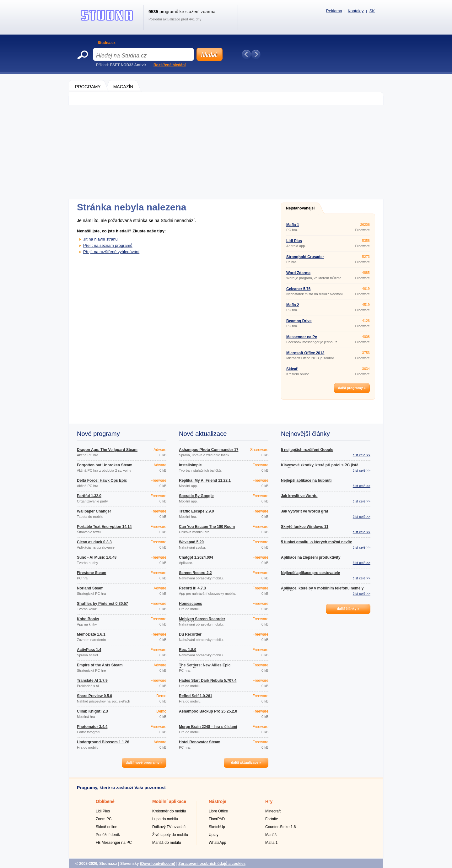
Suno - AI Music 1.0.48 (97, 557)
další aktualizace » (246, 762)
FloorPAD (217, 819)
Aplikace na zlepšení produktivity (311, 557)
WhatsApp (217, 843)
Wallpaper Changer (94, 511)
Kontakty (356, 11)
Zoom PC (104, 819)
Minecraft (273, 811)
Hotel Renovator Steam (200, 742)
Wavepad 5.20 (191, 542)
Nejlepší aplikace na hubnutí (306, 480)
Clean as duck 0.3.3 (94, 542)
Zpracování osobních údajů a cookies (212, 864)
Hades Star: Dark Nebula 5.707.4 (208, 681)
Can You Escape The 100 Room (207, 527)
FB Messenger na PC (114, 843)
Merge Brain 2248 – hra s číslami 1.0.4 (208, 729)
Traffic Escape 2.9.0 (196, 511)
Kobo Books (88, 619)
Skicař (292, 369)
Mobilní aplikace (169, 801)
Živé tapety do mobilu (170, 835)
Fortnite (272, 819)
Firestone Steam (91, 573)
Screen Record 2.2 (195, 573)
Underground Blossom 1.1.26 (103, 742)
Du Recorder (190, 634)
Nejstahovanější (300, 208)
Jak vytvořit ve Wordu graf (305, 511)
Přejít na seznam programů (108, 245)
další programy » (352, 388)
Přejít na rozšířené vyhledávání (111, 252)
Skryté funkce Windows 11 (305, 527)
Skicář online (107, 827)
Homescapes (191, 604)
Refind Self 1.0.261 (196, 696)
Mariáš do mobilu (167, 843)
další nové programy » (144, 762)
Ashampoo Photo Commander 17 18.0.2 (209, 452)
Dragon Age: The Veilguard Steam (107, 450)
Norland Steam (90, 588)
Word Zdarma (298, 273)
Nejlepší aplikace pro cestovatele (310, 573)
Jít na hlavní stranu (100, 239)
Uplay (214, 835)
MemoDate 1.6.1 (91, 634)
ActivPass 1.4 (89, 650)
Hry (269, 801)
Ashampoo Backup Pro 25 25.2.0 (208, 711)
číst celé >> (362, 455)
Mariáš (271, 835)
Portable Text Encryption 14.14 (104, 527)
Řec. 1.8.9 (188, 650)
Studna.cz (107, 43)
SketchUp (217, 827)
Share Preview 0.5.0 (94, 696)
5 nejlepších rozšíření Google (307, 450)
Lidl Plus (294, 241)
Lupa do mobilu (165, 819)
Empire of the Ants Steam (100, 665)
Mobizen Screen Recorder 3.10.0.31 (202, 621)
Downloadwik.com (158, 864)
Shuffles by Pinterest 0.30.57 (102, 604)
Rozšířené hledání (170, 65)
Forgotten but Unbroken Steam (105, 465)
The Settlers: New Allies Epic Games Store (205, 667)
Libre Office (218, 811)
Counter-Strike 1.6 (280, 827)
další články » (348, 609)
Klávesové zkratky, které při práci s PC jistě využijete (320, 467)
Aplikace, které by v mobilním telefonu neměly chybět (322, 590)
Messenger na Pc (302, 337)
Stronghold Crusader (305, 257)
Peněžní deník (108, 835)
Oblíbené (105, 801)
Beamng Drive (299, 321)
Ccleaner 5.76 (298, 289)
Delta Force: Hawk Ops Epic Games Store (102, 482)
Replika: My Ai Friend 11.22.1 (205, 480)
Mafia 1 (293, 225)
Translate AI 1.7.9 (92, 681)
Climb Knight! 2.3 (92, 711)
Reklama (334, 11)
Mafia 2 (293, 305)
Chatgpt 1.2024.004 (196, 557)
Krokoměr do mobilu (169, 811)
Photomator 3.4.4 (92, 727)
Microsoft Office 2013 (305, 353)
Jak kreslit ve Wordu (299, 496)
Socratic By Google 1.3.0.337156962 (196, 498)
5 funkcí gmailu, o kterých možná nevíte (317, 542)
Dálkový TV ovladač (169, 827)
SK (372, 11)
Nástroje (218, 801)
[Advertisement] (226, 152)
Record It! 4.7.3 (192, 588)
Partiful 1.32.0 (89, 496)
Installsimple (190, 465)
